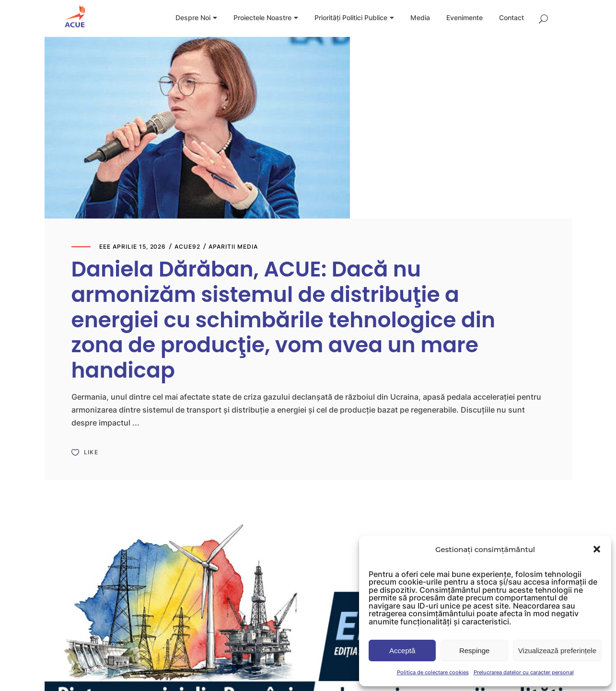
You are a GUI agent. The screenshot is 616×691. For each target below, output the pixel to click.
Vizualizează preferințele (557, 651)
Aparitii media (233, 247)
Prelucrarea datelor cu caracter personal (524, 672)
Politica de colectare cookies (433, 672)
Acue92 (187, 247)
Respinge (474, 651)
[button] (597, 549)
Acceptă (402, 651)
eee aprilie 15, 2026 (133, 247)
